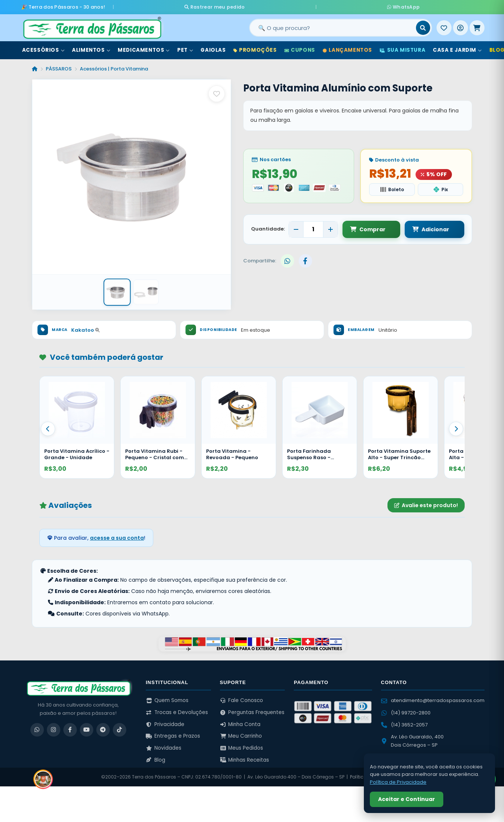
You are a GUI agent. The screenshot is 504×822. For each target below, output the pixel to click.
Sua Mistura (402, 48)
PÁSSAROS (59, 67)
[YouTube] (87, 727)
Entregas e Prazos (173, 734)
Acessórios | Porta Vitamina (114, 67)
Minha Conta (240, 722)
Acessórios (43, 48)
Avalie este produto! (426, 503)
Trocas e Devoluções (177, 710)
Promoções (255, 48)
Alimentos (91, 48)
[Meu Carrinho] (477, 26)
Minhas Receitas (245, 757)
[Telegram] (103, 727)
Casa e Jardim (457, 48)
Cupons (300, 48)
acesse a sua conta (117, 535)
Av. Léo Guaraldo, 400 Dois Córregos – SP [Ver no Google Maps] (412, 738)
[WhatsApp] (37, 727)
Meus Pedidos (242, 745)
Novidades (164, 745)
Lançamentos (347, 48)
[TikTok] (120, 727)
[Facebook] (70, 727)
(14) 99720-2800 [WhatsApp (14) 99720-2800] (406, 710)
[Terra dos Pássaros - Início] (92, 26)
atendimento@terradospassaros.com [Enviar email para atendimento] (433, 698)
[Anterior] (48, 426)
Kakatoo (85, 327)
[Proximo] (456, 426)
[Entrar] (461, 26)
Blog (156, 757)
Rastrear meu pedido (277, 6)
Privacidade (165, 722)
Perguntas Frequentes (252, 710)
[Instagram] (54, 727)
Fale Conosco (242, 698)
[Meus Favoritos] (444, 26)
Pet (185, 48)
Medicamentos (144, 48)
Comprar (368, 227)
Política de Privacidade (398, 782)
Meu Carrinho (241, 734)
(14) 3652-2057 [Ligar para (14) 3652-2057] (404, 722)
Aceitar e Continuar (407, 799)
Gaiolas (213, 48)
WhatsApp (341, 6)
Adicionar (424, 227)
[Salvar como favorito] (217, 92)
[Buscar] (423, 26)
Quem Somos (167, 698)
